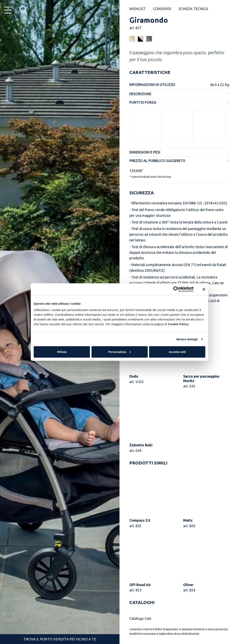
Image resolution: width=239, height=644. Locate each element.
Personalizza (120, 352)
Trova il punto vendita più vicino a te (60, 639)
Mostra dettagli (187, 339)
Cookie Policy (178, 324)
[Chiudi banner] (204, 289)
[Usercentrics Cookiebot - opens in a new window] (176, 289)
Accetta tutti (177, 352)
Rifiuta (62, 352)
